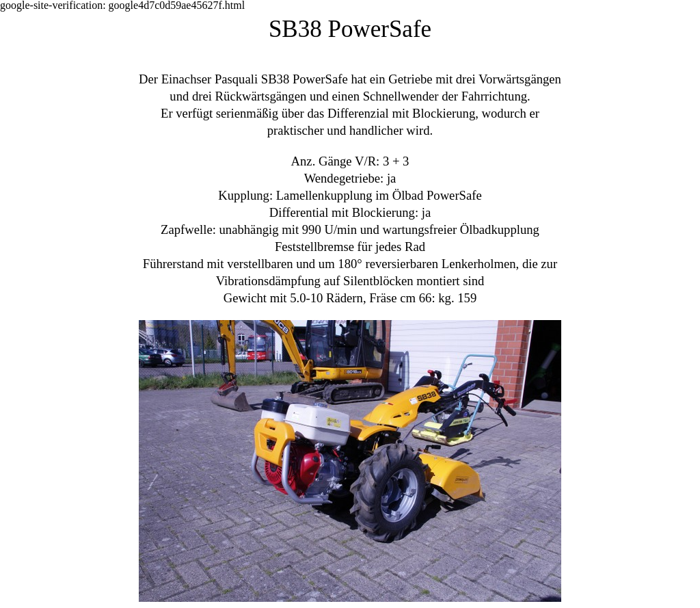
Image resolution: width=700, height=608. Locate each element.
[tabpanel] (350, 309)
